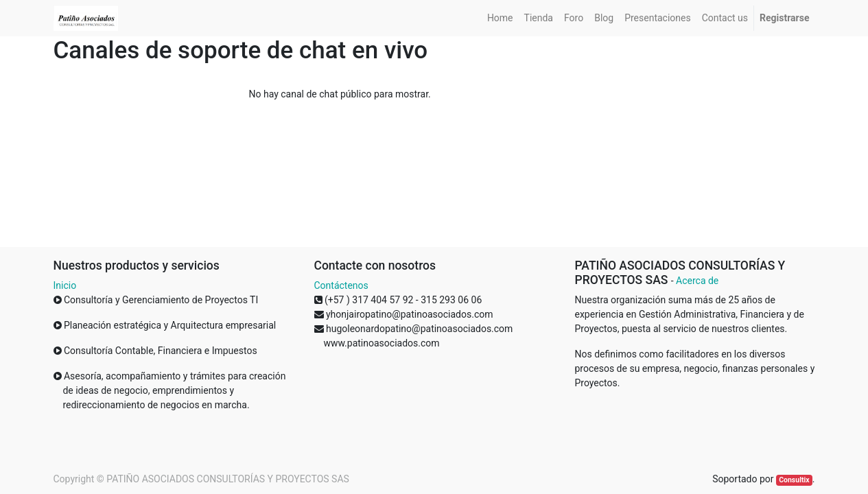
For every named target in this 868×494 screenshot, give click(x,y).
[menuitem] (500, 18)
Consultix (794, 480)
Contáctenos (341, 285)
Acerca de (697, 281)
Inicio (65, 285)
